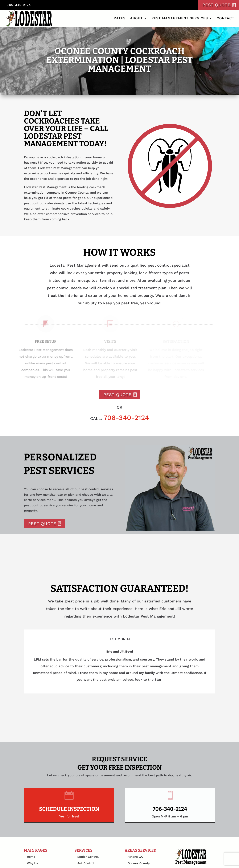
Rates (120, 18)
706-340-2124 (19, 5)
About (136, 18)
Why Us (32, 863)
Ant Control (86, 863)
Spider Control (88, 857)
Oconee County (139, 863)
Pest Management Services (180, 18)
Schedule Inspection (69, 809)
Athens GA (135, 857)
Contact (225, 18)
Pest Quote (217, 5)
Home (31, 857)
